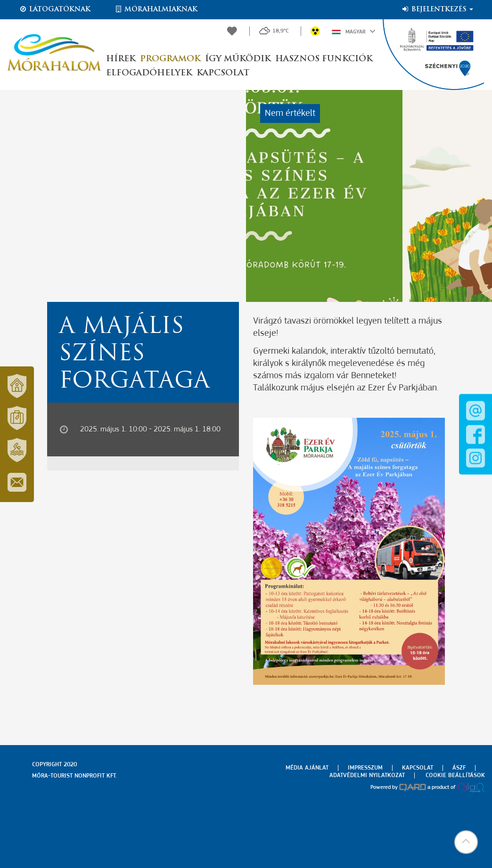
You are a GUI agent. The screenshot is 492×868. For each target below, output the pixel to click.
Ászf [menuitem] (459, 768)
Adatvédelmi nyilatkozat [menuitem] (367, 775)
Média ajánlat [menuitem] (307, 768)
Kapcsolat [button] (223, 73)
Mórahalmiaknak (156, 9)
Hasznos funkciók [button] (324, 59)
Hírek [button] (121, 59)
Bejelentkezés (437, 9)
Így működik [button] (238, 59)
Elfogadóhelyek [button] (149, 73)
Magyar (354, 31)
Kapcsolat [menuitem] (418, 768)
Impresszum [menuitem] (365, 768)
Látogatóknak (55, 9)
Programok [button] (170, 59)
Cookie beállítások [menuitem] (455, 775)
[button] (466, 842)
